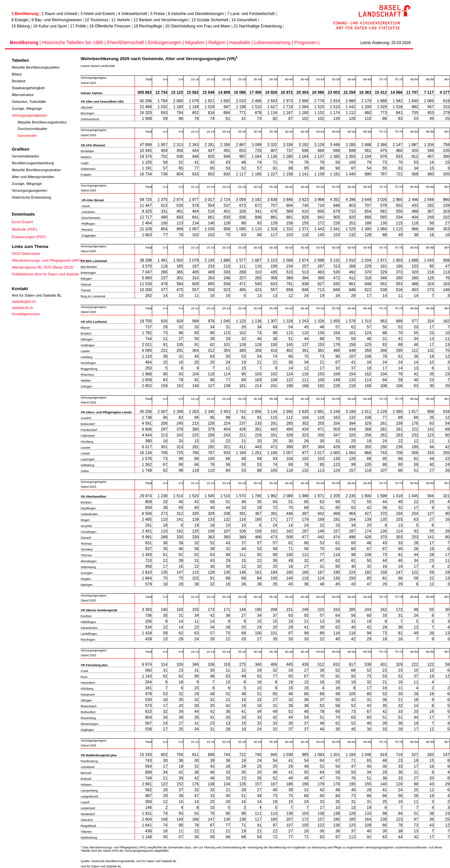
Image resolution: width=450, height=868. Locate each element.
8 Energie (20, 20)
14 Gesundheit (244, 20)
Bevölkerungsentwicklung (33, 163)
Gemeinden (27, 136)
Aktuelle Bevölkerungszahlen (36, 67)
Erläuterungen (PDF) (29, 237)
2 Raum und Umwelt (60, 14)
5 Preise (157, 14)
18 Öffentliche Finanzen (110, 26)
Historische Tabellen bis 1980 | (75, 42)
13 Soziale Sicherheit (210, 20)
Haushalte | (242, 42)
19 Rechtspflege (148, 26)
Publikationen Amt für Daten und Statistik (45, 274)
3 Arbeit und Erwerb (97, 14)
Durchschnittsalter (32, 129)
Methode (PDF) (24, 229)
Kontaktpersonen (26, 314)
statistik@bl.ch (24, 302)
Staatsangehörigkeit (28, 88)
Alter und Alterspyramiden (33, 177)
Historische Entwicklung (31, 197)
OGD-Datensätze (26, 254)
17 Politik (78, 26)
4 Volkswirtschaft (132, 14)
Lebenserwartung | (274, 42)
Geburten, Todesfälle (29, 102)
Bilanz (17, 74)
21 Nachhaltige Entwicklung (257, 26)
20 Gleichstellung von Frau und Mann (198, 26)
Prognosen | (307, 42)
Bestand (19, 81)
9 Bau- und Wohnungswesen (56, 20)
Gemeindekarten (25, 156)
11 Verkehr (121, 20)
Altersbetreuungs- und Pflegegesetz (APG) (47, 260)
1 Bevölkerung (25, 14)
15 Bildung (21, 26)
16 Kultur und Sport (50, 26)
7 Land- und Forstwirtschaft (251, 14)
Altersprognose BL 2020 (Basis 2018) (43, 267)
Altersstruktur (23, 95)
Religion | (219, 42)
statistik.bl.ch (22, 308)
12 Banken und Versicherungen (161, 20)
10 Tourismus (96, 20)
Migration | (197, 42)
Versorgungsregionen (29, 115)
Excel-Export (22, 222)
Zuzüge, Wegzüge (27, 108)
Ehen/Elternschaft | (128, 42)
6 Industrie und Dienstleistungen (196, 14)
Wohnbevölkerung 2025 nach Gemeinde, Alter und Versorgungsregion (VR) (159, 59)
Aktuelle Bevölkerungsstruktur (42, 122)
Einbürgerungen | (167, 42)
